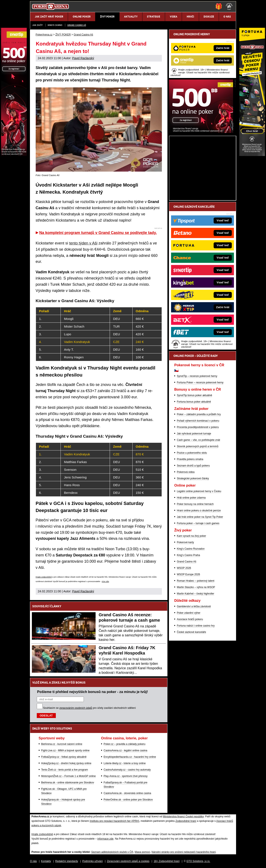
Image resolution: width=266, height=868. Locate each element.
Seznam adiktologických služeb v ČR (112, 852)
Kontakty (46, 861)
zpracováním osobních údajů (76, 708)
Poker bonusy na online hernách (195, 504)
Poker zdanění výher (189, 613)
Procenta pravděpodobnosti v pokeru (198, 427)
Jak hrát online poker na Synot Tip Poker (200, 517)
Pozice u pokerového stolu (192, 453)
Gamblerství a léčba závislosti (194, 606)
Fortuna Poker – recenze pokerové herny (200, 383)
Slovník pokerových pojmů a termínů (198, 446)
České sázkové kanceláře (191, 632)
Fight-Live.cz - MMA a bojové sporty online (65, 750)
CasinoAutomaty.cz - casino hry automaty (127, 770)
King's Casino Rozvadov (191, 549)
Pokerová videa (186, 472)
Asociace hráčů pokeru (190, 619)
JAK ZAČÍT (37, 25)
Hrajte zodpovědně (44, 577)
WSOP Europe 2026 (188, 574)
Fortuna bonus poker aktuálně (194, 402)
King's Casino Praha (188, 555)
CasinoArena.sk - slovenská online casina (127, 793)
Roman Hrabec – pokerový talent (196, 581)
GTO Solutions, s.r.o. (198, 861)
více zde (105, 581)
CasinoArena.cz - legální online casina (126, 750)
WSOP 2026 (184, 568)
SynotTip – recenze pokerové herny (197, 376)
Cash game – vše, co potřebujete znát (198, 440)
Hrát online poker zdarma (191, 498)
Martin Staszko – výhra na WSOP (196, 587)
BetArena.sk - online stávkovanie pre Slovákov (68, 783)
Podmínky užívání (92, 861)
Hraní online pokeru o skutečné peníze (199, 511)
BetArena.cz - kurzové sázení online (62, 744)
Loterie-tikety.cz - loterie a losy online (125, 763)
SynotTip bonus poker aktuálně (194, 395)
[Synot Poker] (201, 132)
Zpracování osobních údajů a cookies (128, 861)
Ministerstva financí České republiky (183, 817)
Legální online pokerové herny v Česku (199, 491)
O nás (33, 861)
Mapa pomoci (142, 852)
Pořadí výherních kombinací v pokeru (198, 421)
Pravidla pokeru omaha (190, 459)
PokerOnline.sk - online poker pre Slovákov (128, 800)
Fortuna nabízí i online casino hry (196, 626)
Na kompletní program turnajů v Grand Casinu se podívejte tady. (98, 233)
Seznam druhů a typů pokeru (193, 466)
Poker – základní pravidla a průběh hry (199, 414)
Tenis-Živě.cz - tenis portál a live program (65, 770)
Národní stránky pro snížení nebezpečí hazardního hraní (184, 852)
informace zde (105, 839)
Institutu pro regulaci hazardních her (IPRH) (115, 821)
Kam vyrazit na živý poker (191, 536)
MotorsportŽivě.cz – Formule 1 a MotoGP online (69, 776)
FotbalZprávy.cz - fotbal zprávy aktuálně (64, 757)
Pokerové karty (185, 542)
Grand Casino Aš (77, 25)
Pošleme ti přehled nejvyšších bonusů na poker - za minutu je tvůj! (93, 692)
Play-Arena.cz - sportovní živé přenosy (126, 776)
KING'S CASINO (55, 25)
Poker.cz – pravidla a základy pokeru (125, 744)
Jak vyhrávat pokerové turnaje (194, 434)
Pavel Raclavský (83, 58)
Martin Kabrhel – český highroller (196, 594)
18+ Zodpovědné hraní (167, 861)
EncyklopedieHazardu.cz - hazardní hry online (130, 757)
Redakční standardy (67, 861)
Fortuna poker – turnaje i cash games (198, 523)
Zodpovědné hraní (186, 821)
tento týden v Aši (83, 243)
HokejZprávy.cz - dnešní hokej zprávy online (66, 763)
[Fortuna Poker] (252, 155)
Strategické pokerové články (193, 478)
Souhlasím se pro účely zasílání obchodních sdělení (90, 708)
